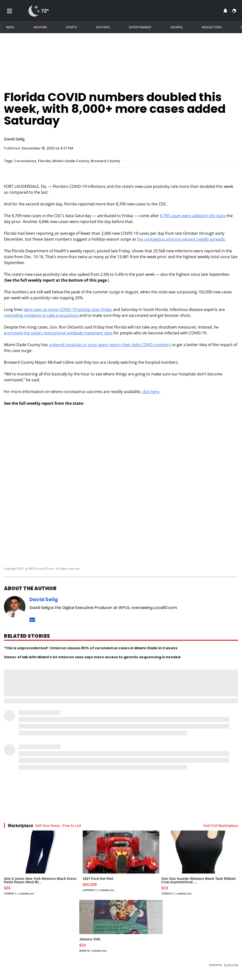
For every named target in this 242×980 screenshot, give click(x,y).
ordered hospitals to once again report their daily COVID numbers (110, 345)
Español (177, 27)
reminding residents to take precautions (42, 315)
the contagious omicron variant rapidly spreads (181, 239)
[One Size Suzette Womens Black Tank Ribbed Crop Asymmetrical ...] (200, 865)
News (10, 27)
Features (103, 27)
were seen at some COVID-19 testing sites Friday (68, 309)
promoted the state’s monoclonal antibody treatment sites (58, 333)
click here (151, 392)
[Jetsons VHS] (121, 930)
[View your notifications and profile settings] (225, 11)
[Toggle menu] (10, 11)
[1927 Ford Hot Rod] (121, 865)
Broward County (105, 161)
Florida (44, 161)
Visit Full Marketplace (221, 826)
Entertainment (140, 27)
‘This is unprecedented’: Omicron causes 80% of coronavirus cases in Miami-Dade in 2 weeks (91, 648)
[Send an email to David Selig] (32, 620)
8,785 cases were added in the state (193, 216)
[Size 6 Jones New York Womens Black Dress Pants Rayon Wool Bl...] (42, 865)
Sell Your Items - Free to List (58, 826)
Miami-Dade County (71, 161)
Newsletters (212, 27)
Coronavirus (25, 161)
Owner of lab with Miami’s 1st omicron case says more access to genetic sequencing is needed (92, 657)
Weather (40, 27)
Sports (71, 27)
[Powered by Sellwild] (231, 965)
